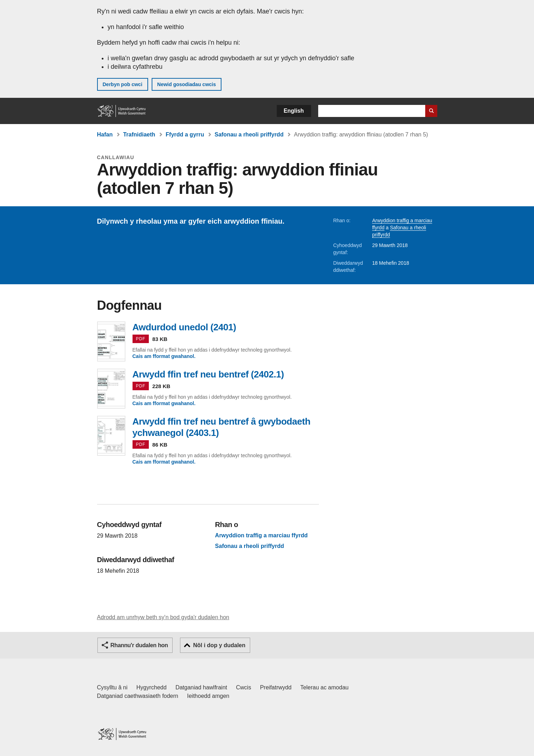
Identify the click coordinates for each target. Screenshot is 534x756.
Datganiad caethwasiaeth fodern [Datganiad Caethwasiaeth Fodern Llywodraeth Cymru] (138, 696)
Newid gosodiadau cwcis (187, 84)
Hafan (105, 135)
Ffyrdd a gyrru (185, 135)
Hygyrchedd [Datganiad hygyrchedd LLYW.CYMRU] (151, 687)
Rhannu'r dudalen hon (139, 645)
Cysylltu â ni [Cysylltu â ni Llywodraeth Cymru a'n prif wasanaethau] (112, 687)
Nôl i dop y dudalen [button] (219, 645)
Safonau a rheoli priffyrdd (249, 135)
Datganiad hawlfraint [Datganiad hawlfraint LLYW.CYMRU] (201, 687)
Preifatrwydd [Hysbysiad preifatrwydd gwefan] (276, 687)
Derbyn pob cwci (123, 84)
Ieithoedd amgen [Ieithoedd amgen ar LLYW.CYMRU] (208, 696)
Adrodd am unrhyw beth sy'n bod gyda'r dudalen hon (163, 617)
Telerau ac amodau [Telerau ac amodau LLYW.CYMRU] (325, 687)
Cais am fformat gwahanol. (164, 356)
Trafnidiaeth (139, 135)
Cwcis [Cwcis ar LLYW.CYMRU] (244, 687)
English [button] (294, 111)
